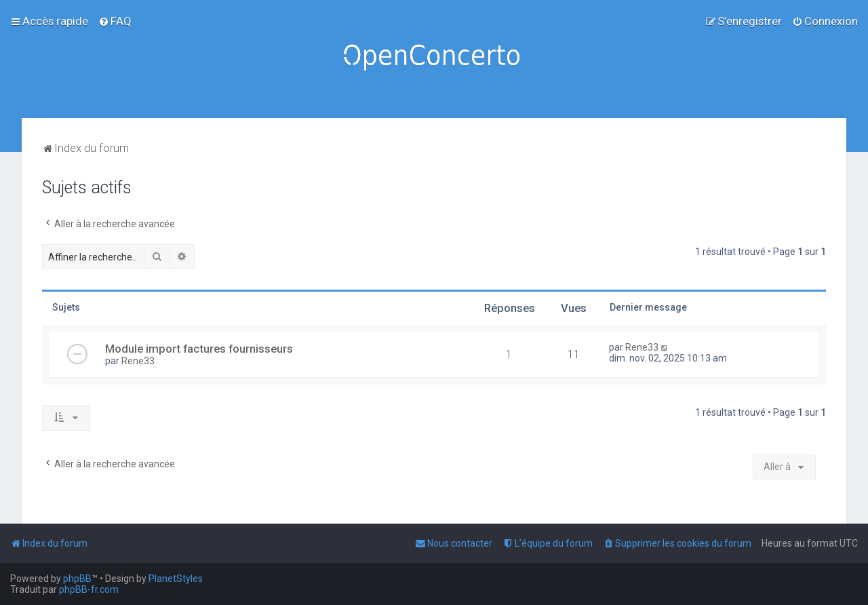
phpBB (77, 579)
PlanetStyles (176, 579)
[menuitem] (115, 21)
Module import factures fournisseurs (199, 349)
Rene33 (138, 361)
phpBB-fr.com (89, 589)
